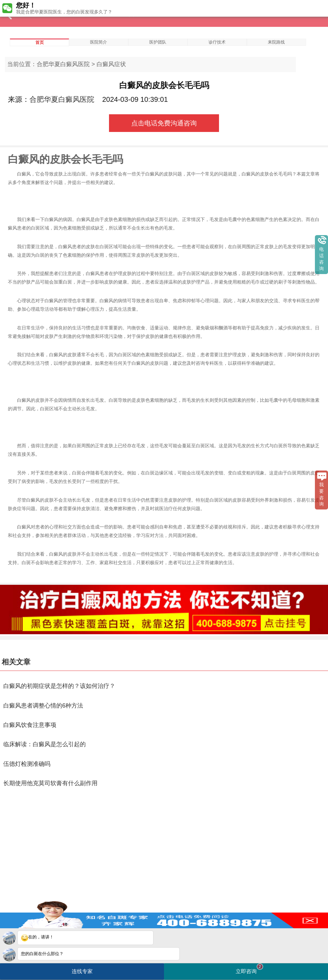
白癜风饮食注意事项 (30, 725)
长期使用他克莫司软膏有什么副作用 (50, 783)
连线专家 (82, 971)
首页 (40, 42)
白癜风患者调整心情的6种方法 (43, 706)
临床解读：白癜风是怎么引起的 (45, 744)
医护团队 (158, 42)
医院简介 (99, 42)
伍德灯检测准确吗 (27, 764)
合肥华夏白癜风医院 (63, 64)
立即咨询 (249, 969)
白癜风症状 (111, 64)
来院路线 (276, 42)
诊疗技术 (217, 42)
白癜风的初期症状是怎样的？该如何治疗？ (59, 686)
